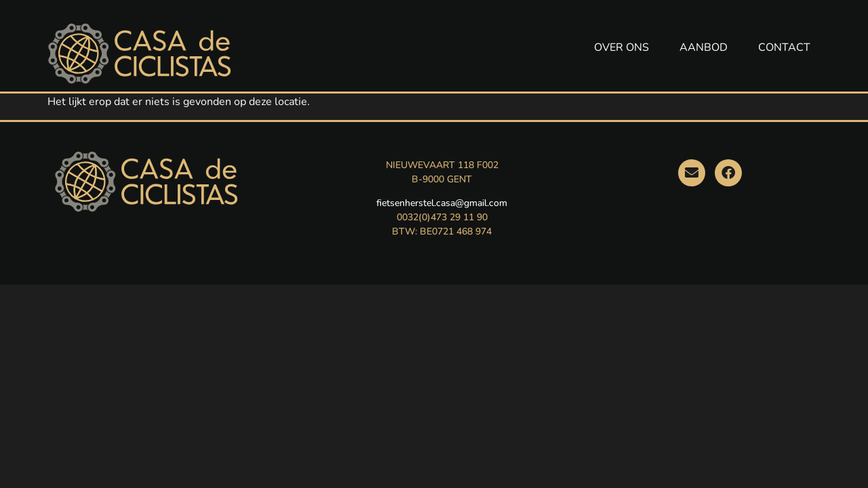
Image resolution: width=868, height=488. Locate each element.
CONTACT (784, 47)
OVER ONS (622, 47)
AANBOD (704, 47)
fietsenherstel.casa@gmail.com (442, 203)
